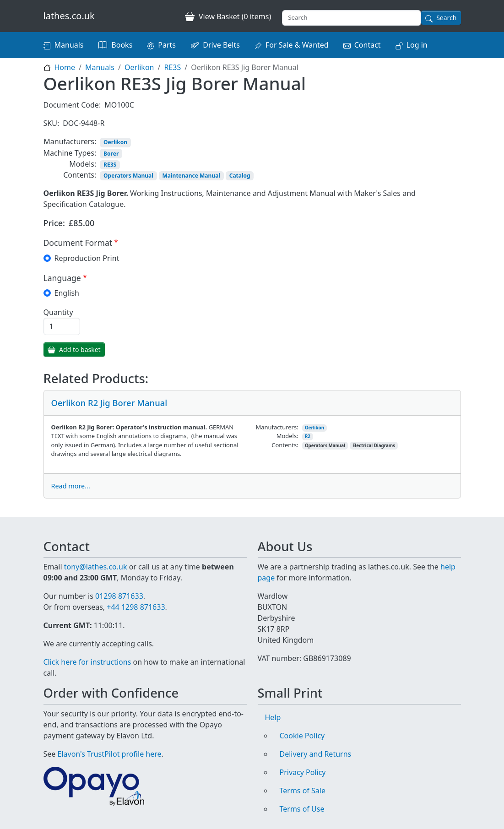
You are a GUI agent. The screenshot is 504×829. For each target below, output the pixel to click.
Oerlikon (139, 67)
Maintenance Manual (191, 176)
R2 (308, 436)
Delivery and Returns (316, 754)
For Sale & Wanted (297, 45)
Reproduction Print (87, 258)
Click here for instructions (87, 662)
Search (446, 18)
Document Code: (72, 105)
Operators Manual (128, 176)
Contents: (80, 175)
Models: (83, 164)
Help (273, 717)
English (67, 293)
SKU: (51, 123)
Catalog (240, 176)
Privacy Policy (303, 772)
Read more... (71, 486)
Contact (368, 45)
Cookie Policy (302, 736)
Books (122, 45)
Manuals (69, 45)
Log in (417, 45)
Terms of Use (302, 809)
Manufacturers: (70, 141)
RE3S (172, 67)
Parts (167, 45)
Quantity (58, 312)
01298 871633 (119, 596)
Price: (54, 223)
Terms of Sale (303, 791)
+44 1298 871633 (136, 607)
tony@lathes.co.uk (96, 567)
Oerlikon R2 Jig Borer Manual (109, 403)
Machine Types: (70, 153)
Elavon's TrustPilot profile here (110, 754)
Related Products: (96, 379)
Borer (111, 154)
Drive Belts (221, 45)
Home (65, 67)
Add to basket (80, 349)
